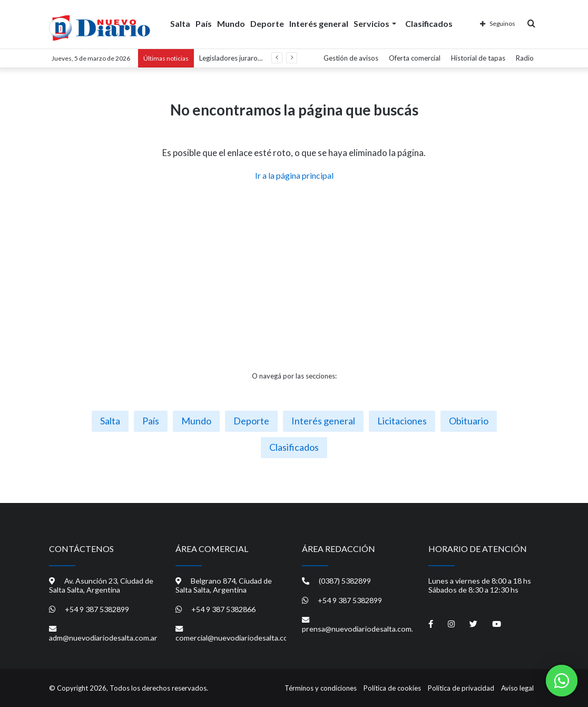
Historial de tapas (478, 58)
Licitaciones (402, 421)
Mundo (231, 23)
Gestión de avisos (351, 58)
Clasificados (429, 23)
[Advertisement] (294, 276)
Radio (525, 58)
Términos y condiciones (321, 688)
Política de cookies (392, 688)
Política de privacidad (461, 688)
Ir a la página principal (294, 175)
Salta (180, 23)
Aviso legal (517, 688)
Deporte (267, 23)
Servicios (371, 23)
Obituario (469, 421)
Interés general (319, 23)
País (204, 23)
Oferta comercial (415, 58)
